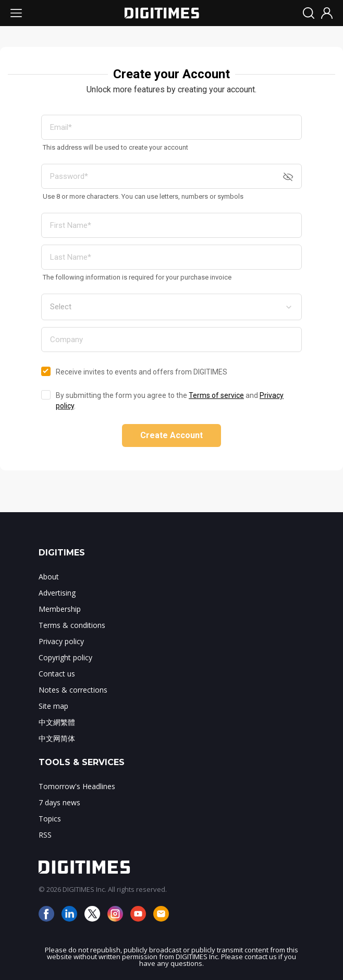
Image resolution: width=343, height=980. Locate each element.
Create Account (171, 435)
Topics (50, 819)
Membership (60, 609)
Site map (53, 706)
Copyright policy (65, 657)
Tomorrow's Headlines (77, 786)
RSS (45, 835)
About (49, 577)
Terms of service (216, 395)
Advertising (57, 593)
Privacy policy (61, 641)
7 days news (59, 802)
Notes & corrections (73, 690)
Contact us (57, 674)
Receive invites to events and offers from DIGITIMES (142, 372)
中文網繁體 (57, 722)
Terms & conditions (72, 625)
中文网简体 (57, 738)
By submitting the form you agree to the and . (170, 401)
